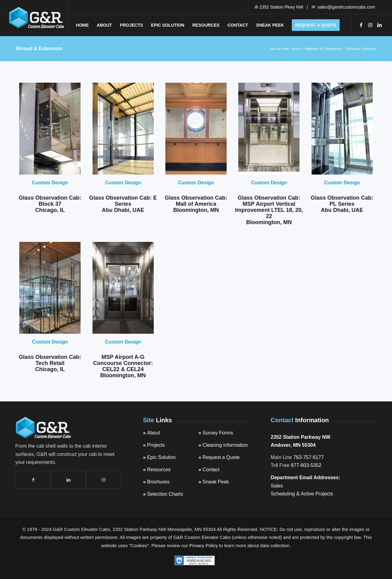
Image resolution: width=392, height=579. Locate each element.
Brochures (158, 482)
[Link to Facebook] (361, 25)
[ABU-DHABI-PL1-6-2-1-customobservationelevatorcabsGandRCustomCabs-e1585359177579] (342, 129)
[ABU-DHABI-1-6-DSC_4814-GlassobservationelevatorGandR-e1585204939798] (123, 129)
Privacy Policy (204, 545)
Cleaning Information (225, 445)
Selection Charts (165, 494)
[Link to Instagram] (370, 25)
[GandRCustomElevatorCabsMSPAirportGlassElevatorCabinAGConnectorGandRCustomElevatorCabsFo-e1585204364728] (123, 288)
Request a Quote (221, 457)
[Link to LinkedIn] (379, 25)
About (153, 433)
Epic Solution (161, 457)
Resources (159, 470)
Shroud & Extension (39, 49)
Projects (156, 445)
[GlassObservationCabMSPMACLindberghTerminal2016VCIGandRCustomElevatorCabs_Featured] (269, 129)
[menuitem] (82, 25)
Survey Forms (218, 433)
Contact (211, 470)
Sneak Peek (216, 482)
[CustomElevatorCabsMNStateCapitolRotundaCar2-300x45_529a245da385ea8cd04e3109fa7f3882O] (196, 129)
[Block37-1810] (50, 129)
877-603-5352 (306, 465)
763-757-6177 (309, 457)
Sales (277, 486)
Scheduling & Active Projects (302, 494)
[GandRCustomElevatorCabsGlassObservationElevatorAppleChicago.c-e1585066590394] (50, 288)
